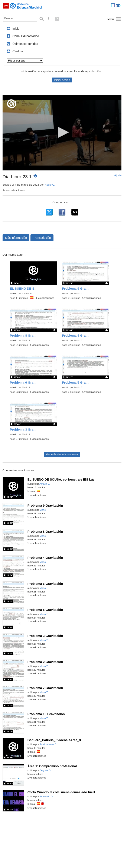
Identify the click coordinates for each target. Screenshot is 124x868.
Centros (18, 51)
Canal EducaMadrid (26, 36)
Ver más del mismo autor (62, 454)
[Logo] (12, 104)
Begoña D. (45, 770)
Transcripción (42, 238)
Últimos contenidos (25, 44)
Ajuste (118, 175)
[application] (62, 133)
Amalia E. (27, 293)
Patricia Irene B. (48, 744)
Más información (16, 238)
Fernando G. (47, 796)
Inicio (16, 29)
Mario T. (79, 293)
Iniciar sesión (62, 80)
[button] (62, 132)
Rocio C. (50, 185)
